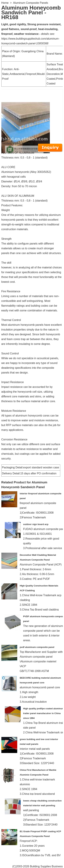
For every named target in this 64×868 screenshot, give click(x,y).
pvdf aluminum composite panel (37, 647)
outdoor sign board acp (36, 524)
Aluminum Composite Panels (30, 3)
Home (5, 3)
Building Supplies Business (46, 866)
